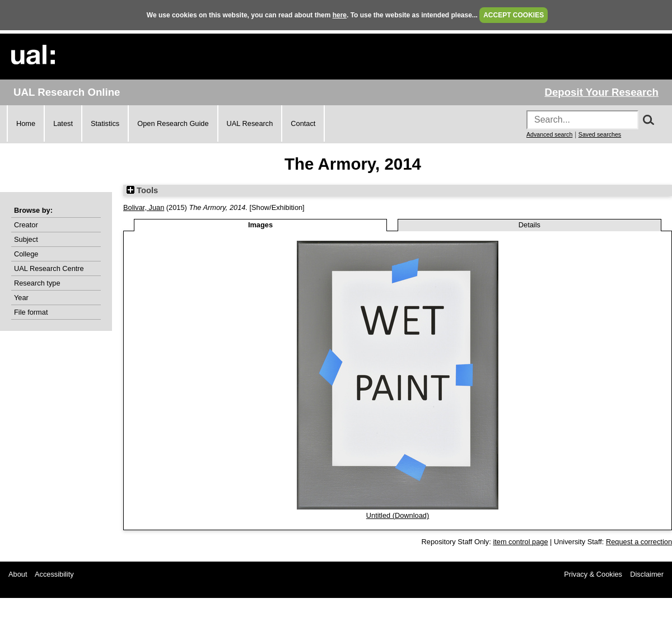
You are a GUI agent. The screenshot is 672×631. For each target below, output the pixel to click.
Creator (26, 225)
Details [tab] (529, 225)
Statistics (105, 123)
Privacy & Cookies (593, 574)
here (340, 15)
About (18, 574)
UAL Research (250, 123)
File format (31, 312)
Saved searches (600, 134)
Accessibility (54, 574)
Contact (303, 123)
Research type (37, 283)
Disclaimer (647, 574)
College (26, 254)
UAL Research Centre (49, 268)
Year (21, 298)
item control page (520, 542)
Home (26, 123)
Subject (26, 239)
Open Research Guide (173, 123)
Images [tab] (260, 225)
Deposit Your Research (601, 92)
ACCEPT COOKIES (514, 15)
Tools (142, 190)
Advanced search (549, 134)
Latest (63, 123)
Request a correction (639, 542)
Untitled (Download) (398, 515)
